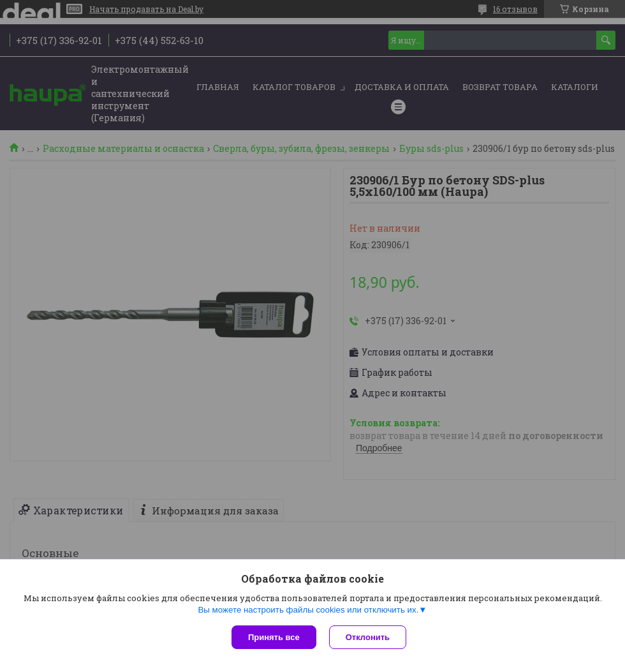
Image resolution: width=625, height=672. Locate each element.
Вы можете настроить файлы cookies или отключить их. (308, 610)
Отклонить (368, 637)
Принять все (274, 637)
